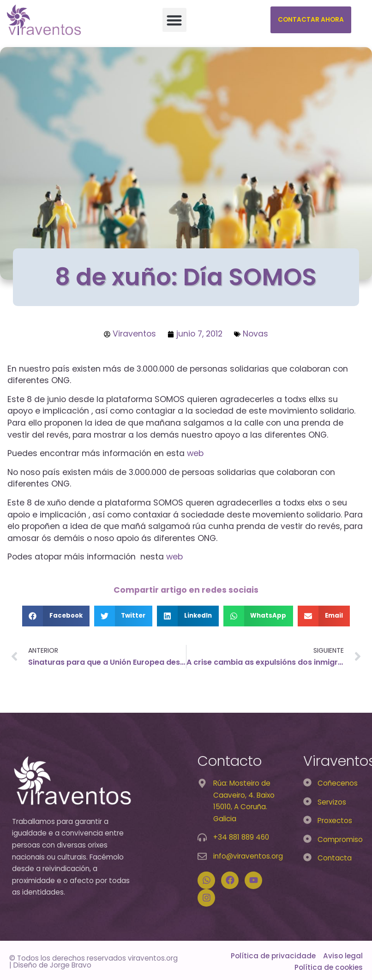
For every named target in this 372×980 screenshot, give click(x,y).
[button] (175, 20)
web (195, 453)
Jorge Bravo (71, 965)
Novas (255, 334)
